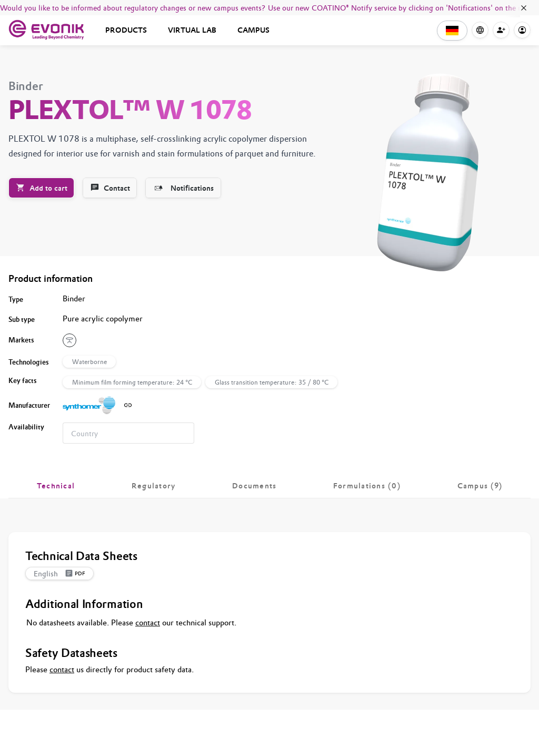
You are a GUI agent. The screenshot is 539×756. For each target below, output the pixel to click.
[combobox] (128, 433)
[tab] (56, 486)
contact (148, 622)
